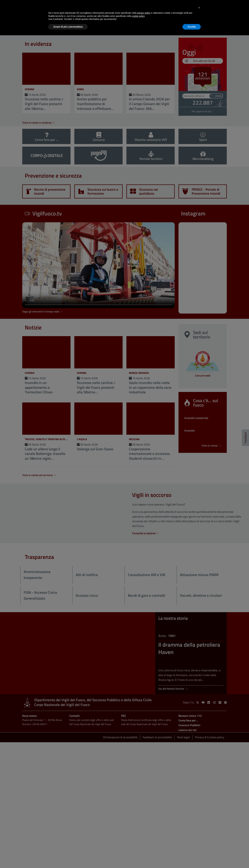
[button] (199, 8)
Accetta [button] (192, 27)
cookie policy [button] (138, 16)
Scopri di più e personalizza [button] (68, 27)
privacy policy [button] (144, 13)
